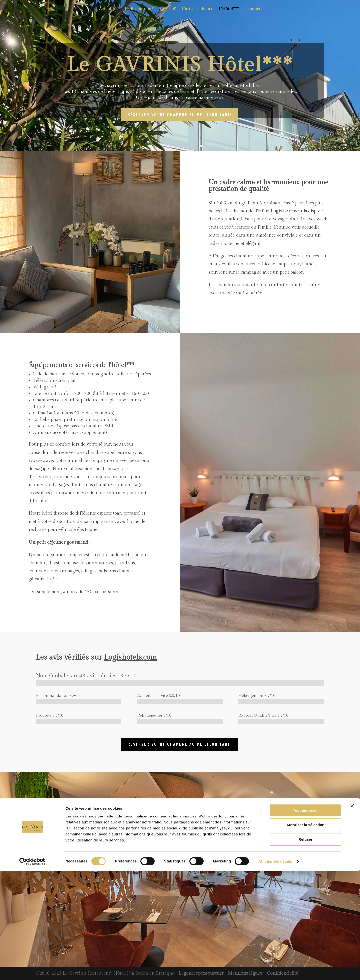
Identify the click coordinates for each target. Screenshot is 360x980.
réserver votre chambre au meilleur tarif (180, 114)
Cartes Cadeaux (197, 10)
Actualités (109, 10)
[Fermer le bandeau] (352, 914)
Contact (253, 10)
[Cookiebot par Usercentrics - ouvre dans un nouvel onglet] (32, 970)
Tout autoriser (305, 919)
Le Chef (168, 10)
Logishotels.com (131, 657)
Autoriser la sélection (306, 934)
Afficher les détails (275, 970)
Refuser (305, 948)
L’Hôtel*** (229, 10)
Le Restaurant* (139, 10)
